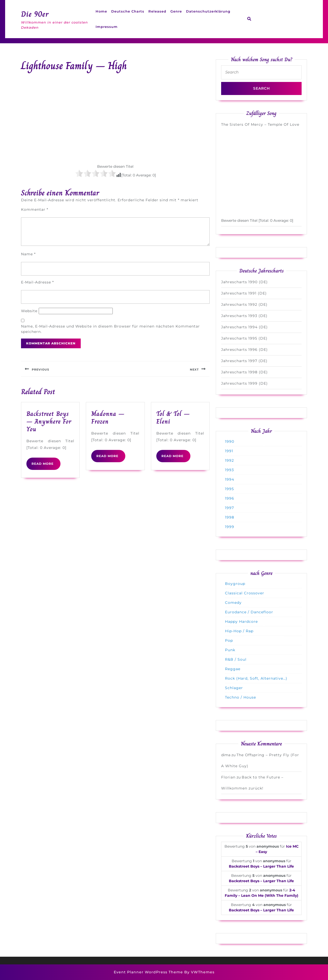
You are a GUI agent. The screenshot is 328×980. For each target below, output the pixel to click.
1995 (229, 489)
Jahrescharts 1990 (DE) (244, 282)
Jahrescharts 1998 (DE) (244, 372)
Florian (228, 777)
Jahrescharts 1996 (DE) (244, 350)
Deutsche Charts (128, 11)
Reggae (233, 669)
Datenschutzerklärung (208, 11)
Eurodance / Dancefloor (249, 612)
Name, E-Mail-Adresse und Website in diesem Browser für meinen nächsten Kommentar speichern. (110, 329)
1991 (229, 451)
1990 (230, 441)
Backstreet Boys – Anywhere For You (49, 421)
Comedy (233, 603)
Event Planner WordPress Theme (149, 972)
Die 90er (35, 14)
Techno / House (240, 697)
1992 (229, 460)
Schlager (234, 688)
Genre (176, 11)
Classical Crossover (245, 593)
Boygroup (235, 584)
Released (157, 11)
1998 (230, 517)
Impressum (107, 27)
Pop (229, 640)
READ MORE (46, 466)
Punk (230, 650)
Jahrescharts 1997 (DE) (244, 361)
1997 (229, 508)
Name (28, 254)
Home (101, 11)
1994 (230, 479)
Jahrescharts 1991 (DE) (244, 293)
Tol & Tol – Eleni (173, 418)
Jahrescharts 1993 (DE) (244, 316)
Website (29, 311)
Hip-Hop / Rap (239, 631)
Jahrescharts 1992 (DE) (244, 304)
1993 (229, 470)
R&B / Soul (236, 659)
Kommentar (35, 209)
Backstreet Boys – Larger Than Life (261, 866)
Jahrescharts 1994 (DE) (244, 327)
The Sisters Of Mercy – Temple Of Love (260, 124)
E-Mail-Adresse (37, 282)
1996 (230, 498)
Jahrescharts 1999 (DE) (244, 383)
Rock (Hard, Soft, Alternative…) (256, 678)
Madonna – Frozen (108, 418)
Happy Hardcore (241, 621)
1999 (230, 527)
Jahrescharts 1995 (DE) (244, 338)
